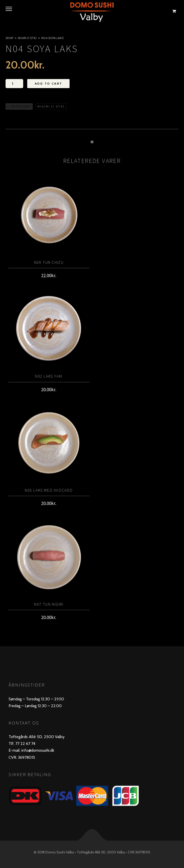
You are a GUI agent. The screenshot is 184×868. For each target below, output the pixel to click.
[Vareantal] (14, 84)
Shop (9, 38)
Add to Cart (48, 83)
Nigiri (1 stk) (27, 38)
